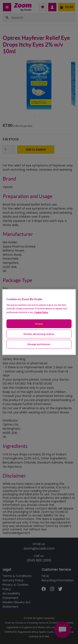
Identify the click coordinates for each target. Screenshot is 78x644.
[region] (39, 322)
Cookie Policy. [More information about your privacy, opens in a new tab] (41, 312)
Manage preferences (39, 344)
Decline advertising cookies (39, 334)
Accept (39, 324)
